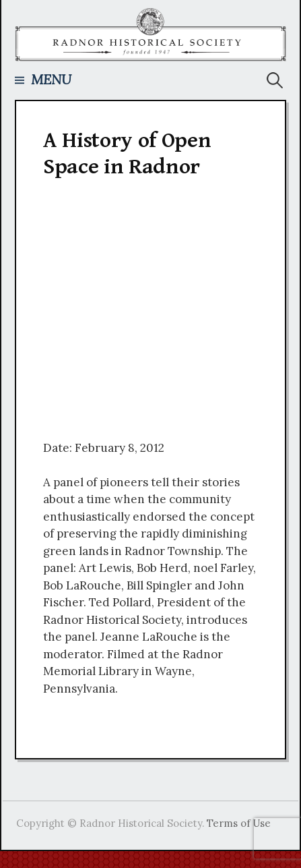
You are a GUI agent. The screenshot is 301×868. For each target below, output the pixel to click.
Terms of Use (239, 823)
